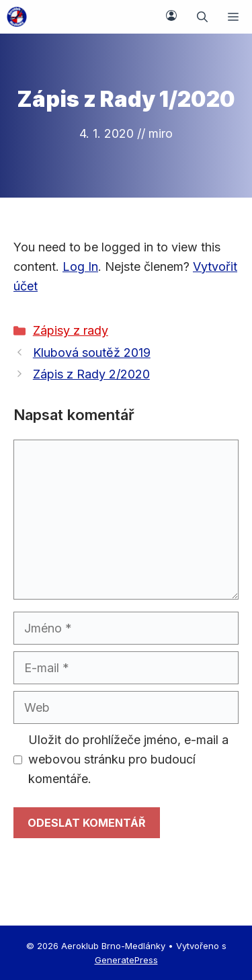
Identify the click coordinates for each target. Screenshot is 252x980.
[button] (202, 17)
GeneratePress (126, 960)
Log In (80, 267)
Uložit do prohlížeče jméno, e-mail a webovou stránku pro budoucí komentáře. (128, 759)
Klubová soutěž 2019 (92, 353)
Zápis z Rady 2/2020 (91, 374)
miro (161, 133)
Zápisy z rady (71, 330)
